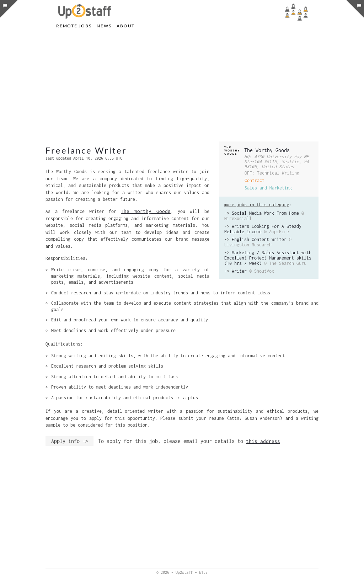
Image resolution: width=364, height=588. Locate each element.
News (104, 26)
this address (263, 441)
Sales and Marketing (268, 188)
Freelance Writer (86, 150)
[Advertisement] (182, 86)
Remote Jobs (74, 26)
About (126, 26)
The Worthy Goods (267, 150)
